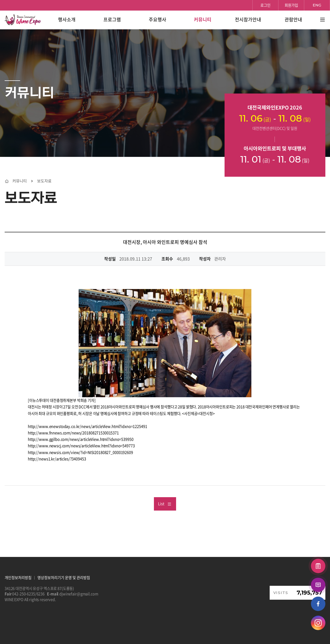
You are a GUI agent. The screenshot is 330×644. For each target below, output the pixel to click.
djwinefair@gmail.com (79, 594)
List (165, 504)
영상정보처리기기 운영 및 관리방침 (64, 578)
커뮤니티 (20, 181)
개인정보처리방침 (18, 578)
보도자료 (44, 181)
